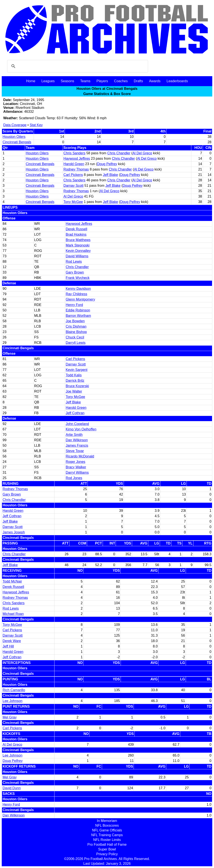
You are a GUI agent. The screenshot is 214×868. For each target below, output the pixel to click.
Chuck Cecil (75, 337)
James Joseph (14, 532)
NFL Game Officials (107, 830)
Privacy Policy (107, 854)
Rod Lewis (74, 262)
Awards (155, 81)
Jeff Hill (8, 646)
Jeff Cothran (75, 413)
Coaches (121, 81)
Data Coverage (15, 125)
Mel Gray (10, 717)
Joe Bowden (75, 321)
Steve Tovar (75, 451)
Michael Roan (13, 614)
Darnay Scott (73, 186)
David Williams (77, 256)
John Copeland (77, 424)
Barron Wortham (78, 316)
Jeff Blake (110, 175)
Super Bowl (107, 849)
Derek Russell (77, 229)
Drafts (138, 81)
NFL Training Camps (107, 835)
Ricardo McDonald (80, 456)
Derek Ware (12, 641)
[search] (77, 66)
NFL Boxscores (107, 825)
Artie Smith (74, 435)
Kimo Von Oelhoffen (81, 429)
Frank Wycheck (78, 278)
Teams (85, 81)
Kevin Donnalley (78, 251)
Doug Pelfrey (107, 164)
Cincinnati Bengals (17, 142)
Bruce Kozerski (77, 386)
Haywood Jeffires (77, 159)
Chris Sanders (74, 153)
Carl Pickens (73, 175)
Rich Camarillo (14, 690)
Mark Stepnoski (78, 245)
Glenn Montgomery (80, 299)
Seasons (67, 81)
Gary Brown (75, 272)
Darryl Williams (77, 473)
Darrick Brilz (75, 381)
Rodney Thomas (76, 169)
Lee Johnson (13, 701)
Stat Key (36, 125)
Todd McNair (12, 581)
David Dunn (12, 788)
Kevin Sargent (77, 370)
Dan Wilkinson (77, 440)
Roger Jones (76, 462)
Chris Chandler (119, 153)
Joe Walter (74, 391)
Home (31, 81)
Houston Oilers (14, 137)
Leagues (48, 81)
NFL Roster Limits (107, 840)
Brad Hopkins (76, 234)
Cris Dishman (76, 326)
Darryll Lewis (76, 343)
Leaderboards (177, 81)
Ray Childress (77, 294)
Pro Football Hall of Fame (107, 845)
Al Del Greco (142, 153)
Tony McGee (73, 202)
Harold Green (74, 164)
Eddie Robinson (78, 310)
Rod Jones (74, 478)
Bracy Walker (76, 467)
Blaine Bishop (76, 332)
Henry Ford (74, 305)
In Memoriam (107, 821)
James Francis (77, 445)
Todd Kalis (74, 375)
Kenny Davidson (78, 289)
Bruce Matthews (78, 240)
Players (102, 81)
